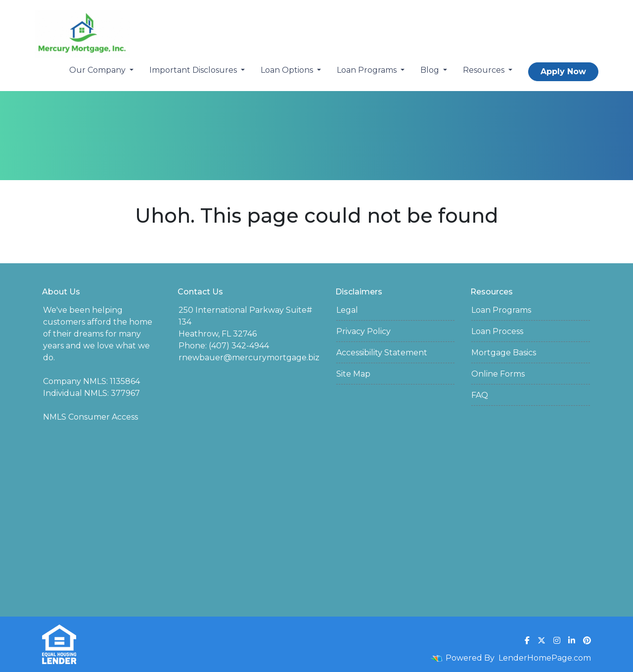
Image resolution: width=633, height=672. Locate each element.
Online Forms (498, 374)
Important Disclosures (194, 70)
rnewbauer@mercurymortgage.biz (249, 358)
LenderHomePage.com (545, 658)
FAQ (480, 395)
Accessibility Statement (382, 353)
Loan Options (288, 70)
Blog (431, 70)
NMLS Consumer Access (90, 417)
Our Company (98, 70)
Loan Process (497, 331)
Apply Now (563, 72)
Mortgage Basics (504, 353)
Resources (485, 70)
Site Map (353, 374)
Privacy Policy (363, 331)
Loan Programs (368, 70)
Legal (347, 310)
